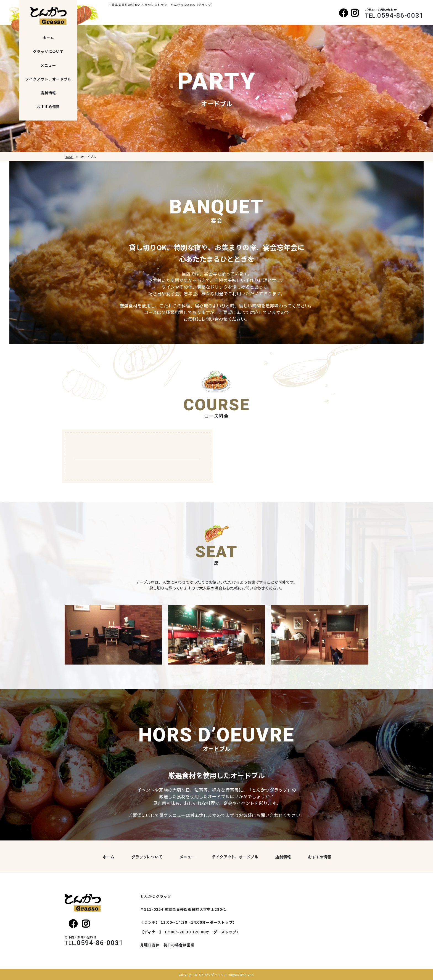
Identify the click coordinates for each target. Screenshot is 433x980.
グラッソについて (48, 51)
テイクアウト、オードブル (49, 79)
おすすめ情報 (48, 107)
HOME (69, 157)
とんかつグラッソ (211, 974)
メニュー (48, 65)
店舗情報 (48, 93)
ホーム (48, 38)
